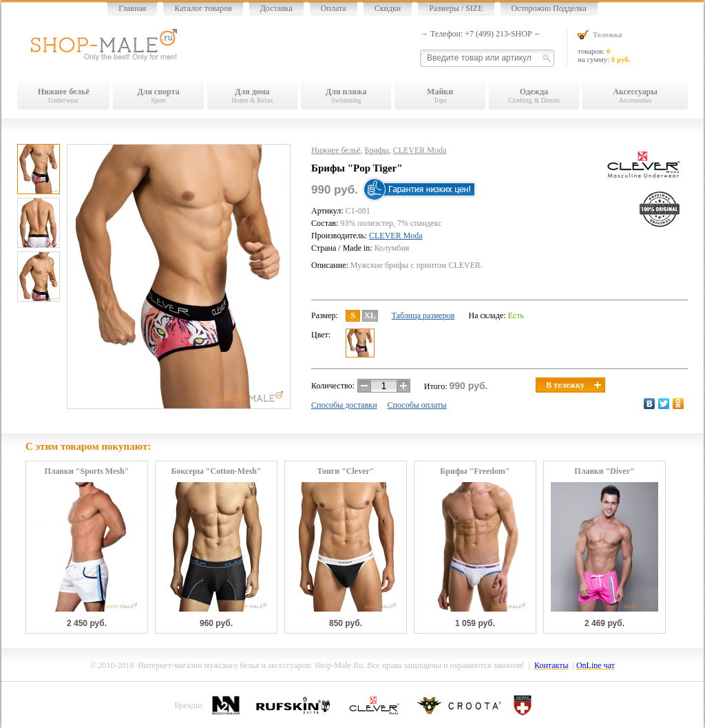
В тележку (574, 385)
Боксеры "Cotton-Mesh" (216, 471)
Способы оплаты (417, 405)
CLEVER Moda (420, 150)
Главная (132, 8)
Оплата (334, 8)
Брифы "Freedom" (475, 471)
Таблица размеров (423, 315)
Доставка (276, 8)
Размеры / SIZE (456, 8)
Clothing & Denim (534, 95)
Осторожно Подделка (549, 8)
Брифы (377, 150)
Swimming (346, 95)
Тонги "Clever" (345, 471)
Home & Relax (252, 95)
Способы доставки (344, 405)
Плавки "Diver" (604, 471)
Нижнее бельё (336, 150)
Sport (158, 95)
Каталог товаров (203, 8)
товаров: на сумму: (633, 46)
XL (370, 315)
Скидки (388, 8)
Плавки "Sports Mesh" (86, 471)
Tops (440, 95)
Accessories (635, 95)
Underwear (63, 95)
